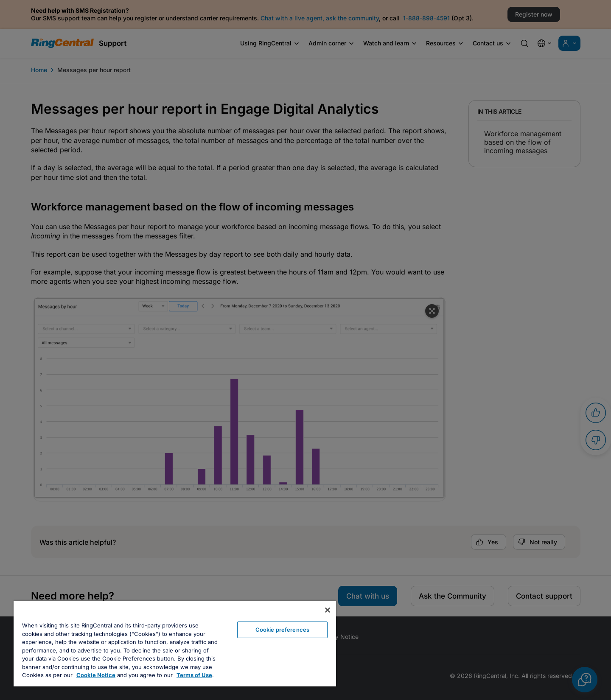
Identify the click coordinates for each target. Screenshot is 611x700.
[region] (175, 644)
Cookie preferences (282, 630)
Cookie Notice (96, 675)
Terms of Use (194, 675)
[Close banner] (328, 610)
